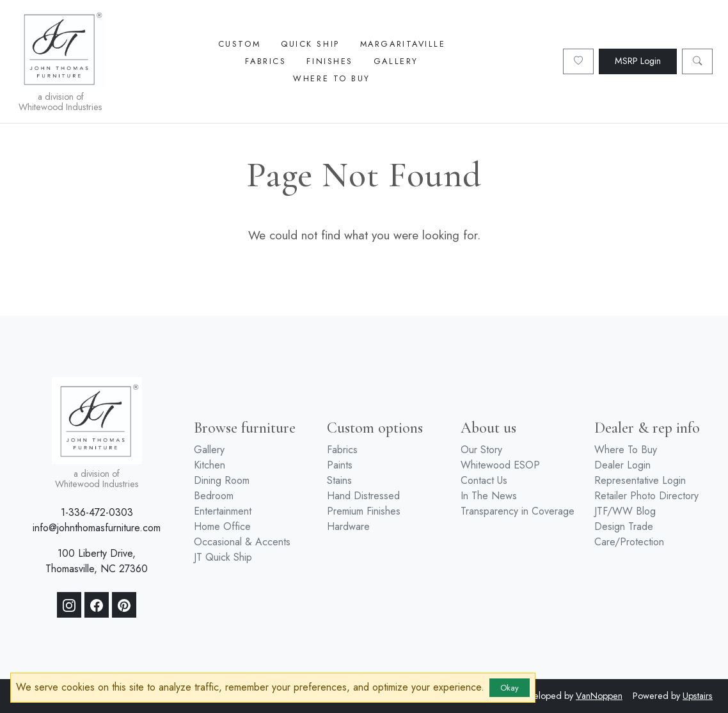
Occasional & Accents (242, 542)
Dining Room (222, 480)
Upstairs (698, 696)
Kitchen (210, 465)
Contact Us (484, 480)
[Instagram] (69, 605)
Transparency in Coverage (518, 511)
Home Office (222, 526)
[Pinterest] (124, 605)
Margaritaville (403, 44)
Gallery (396, 61)
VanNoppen (599, 696)
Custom (239, 44)
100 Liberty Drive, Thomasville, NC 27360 (97, 561)
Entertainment (223, 511)
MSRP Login (638, 61)
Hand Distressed (363, 496)
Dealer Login (622, 465)
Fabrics (265, 61)
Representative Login (640, 480)
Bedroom (214, 496)
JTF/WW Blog (625, 511)
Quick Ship (310, 44)
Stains (339, 480)
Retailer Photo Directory (646, 496)
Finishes (329, 61)
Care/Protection (629, 542)
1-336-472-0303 (97, 512)
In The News (489, 496)
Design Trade (624, 526)
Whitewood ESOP (500, 465)
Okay (510, 688)
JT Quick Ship (223, 557)
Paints (340, 465)
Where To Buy (332, 78)
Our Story (481, 450)
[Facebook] (97, 605)
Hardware (348, 526)
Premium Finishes (364, 511)
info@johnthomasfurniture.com (97, 528)
